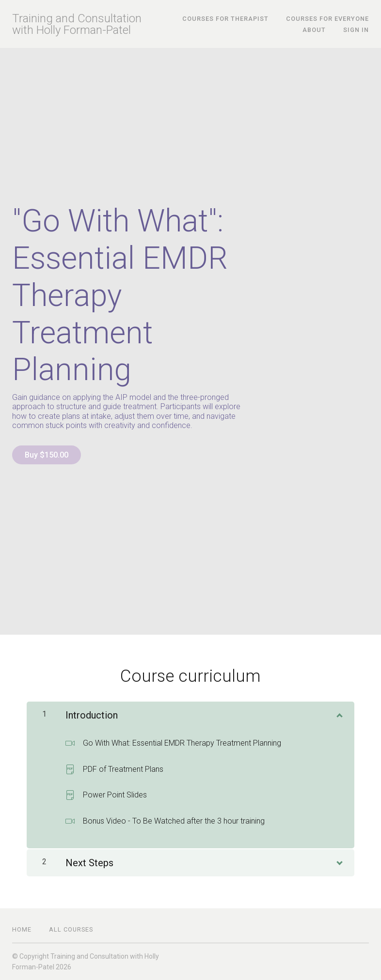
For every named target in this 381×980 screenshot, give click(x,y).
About (314, 30)
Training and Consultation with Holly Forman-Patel (77, 24)
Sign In (356, 30)
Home (22, 929)
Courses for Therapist (225, 19)
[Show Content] (339, 713)
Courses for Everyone (327, 19)
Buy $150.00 (47, 455)
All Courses (71, 929)
